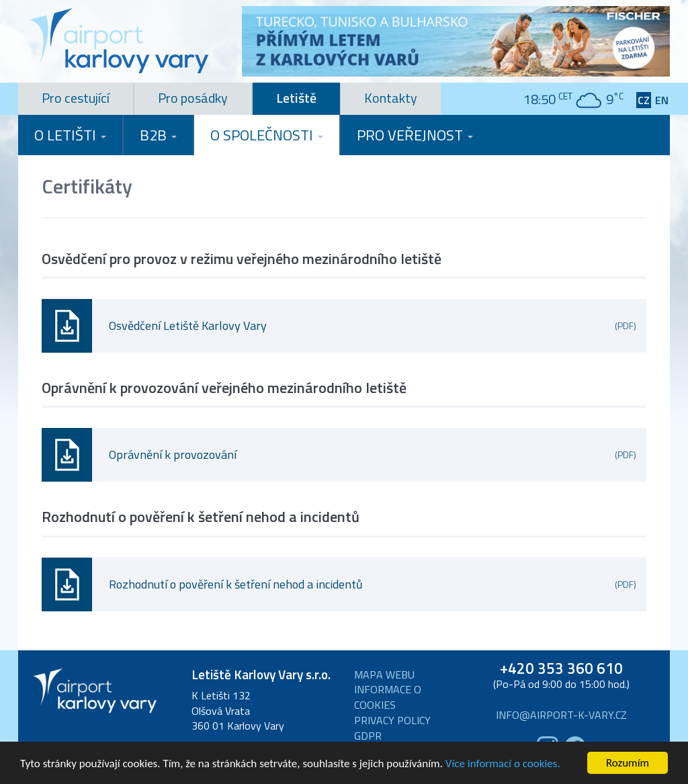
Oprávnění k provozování (373, 454)
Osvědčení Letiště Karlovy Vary (373, 325)
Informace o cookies (388, 697)
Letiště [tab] (296, 98)
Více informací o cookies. (503, 764)
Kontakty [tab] (391, 98)
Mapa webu (384, 675)
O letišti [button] (70, 135)
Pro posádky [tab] (193, 98)
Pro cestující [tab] (76, 98)
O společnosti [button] (267, 135)
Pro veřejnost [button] (415, 135)
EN (662, 100)
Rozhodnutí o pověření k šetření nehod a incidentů (373, 584)
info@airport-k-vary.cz (561, 715)
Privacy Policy (392, 721)
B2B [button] (158, 135)
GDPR (368, 736)
